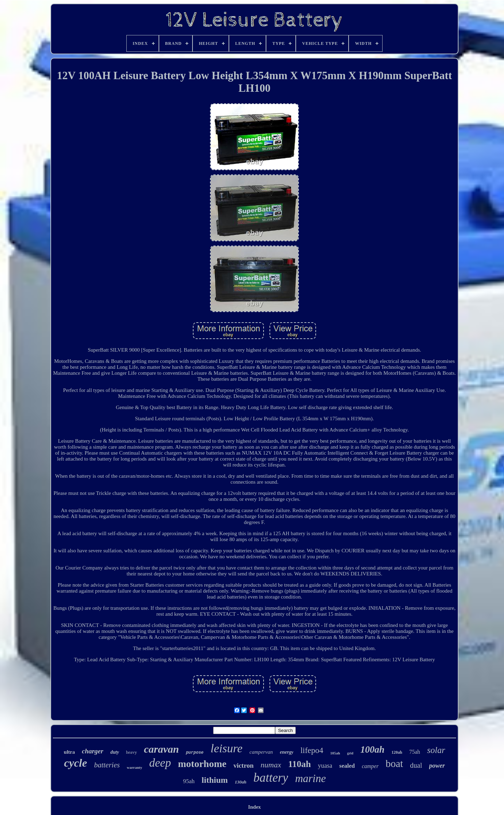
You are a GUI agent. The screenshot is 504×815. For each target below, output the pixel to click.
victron (244, 765)
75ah (415, 752)
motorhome (202, 764)
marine (310, 778)
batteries (107, 765)
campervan (261, 752)
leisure (227, 748)
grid (350, 753)
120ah (397, 752)
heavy (131, 752)
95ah (189, 781)
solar (436, 750)
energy (287, 752)
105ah (335, 753)
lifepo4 (312, 750)
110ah (299, 764)
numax (271, 765)
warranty (134, 767)
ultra (69, 752)
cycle (76, 763)
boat (394, 764)
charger (93, 751)
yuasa (325, 766)
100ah (372, 750)
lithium (215, 780)
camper (370, 766)
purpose (195, 753)
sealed (347, 766)
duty (115, 752)
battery (271, 778)
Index (255, 807)
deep (160, 763)
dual (416, 765)
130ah (241, 782)
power (437, 766)
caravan (161, 749)
